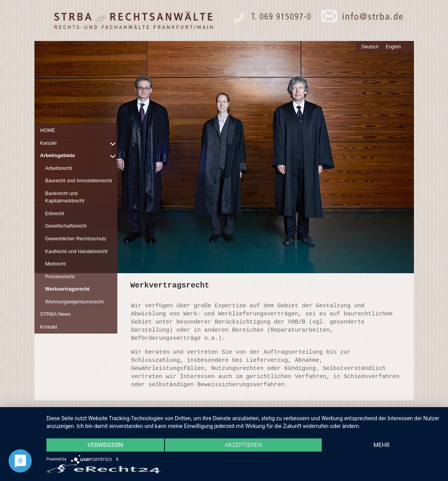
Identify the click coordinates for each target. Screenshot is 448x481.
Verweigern (105, 445)
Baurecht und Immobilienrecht (79, 181)
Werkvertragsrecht (68, 289)
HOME (48, 130)
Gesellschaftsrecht (66, 226)
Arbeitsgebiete (58, 155)
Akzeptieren (243, 445)
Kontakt (49, 327)
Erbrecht (55, 213)
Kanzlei (49, 143)
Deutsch (370, 47)
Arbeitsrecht (59, 168)
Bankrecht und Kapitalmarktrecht (65, 197)
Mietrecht (56, 264)
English (393, 47)
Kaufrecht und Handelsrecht (76, 251)
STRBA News (56, 314)
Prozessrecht (60, 276)
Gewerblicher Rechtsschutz (76, 239)
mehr (381, 445)
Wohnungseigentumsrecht (75, 302)
